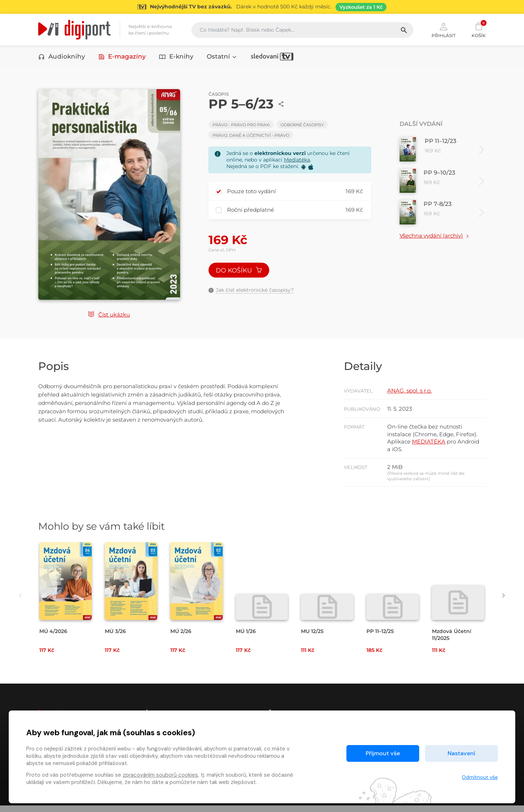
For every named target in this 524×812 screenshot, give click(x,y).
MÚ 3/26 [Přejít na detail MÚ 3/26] (116, 637)
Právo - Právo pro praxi (241, 126)
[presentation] (17, 602)
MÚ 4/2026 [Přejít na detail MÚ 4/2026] (54, 637)
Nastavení (461, 753)
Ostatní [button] (222, 57)
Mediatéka (297, 161)
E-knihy (176, 57)
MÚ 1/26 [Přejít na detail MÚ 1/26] (247, 637)
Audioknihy (62, 57)
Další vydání (421, 125)
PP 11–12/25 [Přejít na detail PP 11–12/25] (382, 637)
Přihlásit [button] (444, 30)
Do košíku (239, 272)
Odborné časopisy (302, 126)
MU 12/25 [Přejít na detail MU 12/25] (313, 637)
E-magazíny (122, 57)
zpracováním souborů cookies (160, 775)
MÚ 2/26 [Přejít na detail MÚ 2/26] (182, 637)
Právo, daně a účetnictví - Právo (251, 137)
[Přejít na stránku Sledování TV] (262, 7)
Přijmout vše (383, 753)
